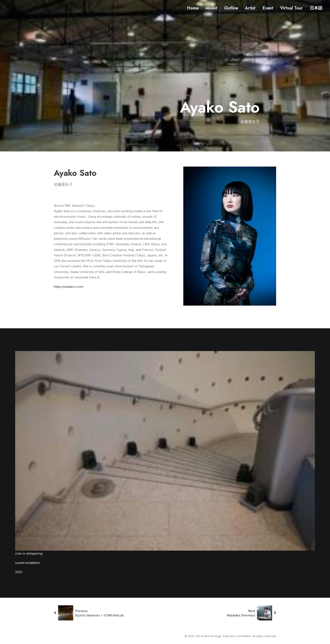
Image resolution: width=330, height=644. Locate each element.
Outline (231, 8)
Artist (250, 8)
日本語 (316, 8)
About (211, 8)
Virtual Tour (291, 8)
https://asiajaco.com (69, 287)
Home (193, 8)
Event (268, 8)
